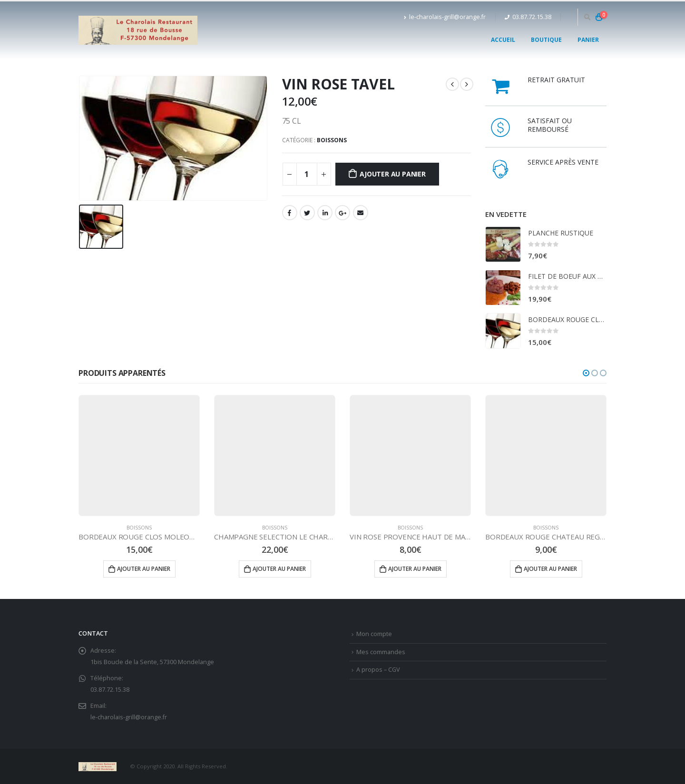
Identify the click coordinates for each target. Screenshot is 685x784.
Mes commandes (381, 652)
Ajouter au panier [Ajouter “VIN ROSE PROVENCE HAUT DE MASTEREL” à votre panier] (415, 569)
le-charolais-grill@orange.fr (445, 17)
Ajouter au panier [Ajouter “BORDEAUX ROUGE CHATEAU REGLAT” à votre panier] (550, 569)
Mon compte (374, 634)
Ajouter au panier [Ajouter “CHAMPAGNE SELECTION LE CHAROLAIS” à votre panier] (279, 569)
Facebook (290, 213)
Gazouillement (307, 213)
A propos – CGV (378, 670)
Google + (342, 213)
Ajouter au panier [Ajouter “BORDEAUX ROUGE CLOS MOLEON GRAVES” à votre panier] (144, 569)
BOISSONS (332, 140)
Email (361, 213)
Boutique (546, 40)
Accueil (503, 40)
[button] (586, 373)
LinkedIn (325, 213)
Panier (588, 40)
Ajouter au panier (392, 174)
